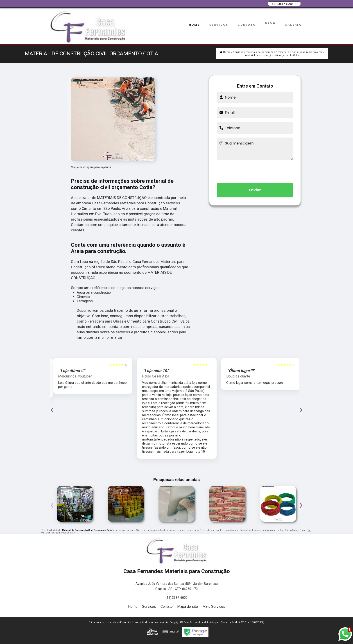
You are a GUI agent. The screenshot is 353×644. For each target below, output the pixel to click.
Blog (270, 23)
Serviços (219, 25)
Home (194, 25)
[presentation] (255, 171)
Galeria (293, 25)
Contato (247, 25)
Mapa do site (188, 607)
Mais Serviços (214, 607)
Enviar (255, 190)
